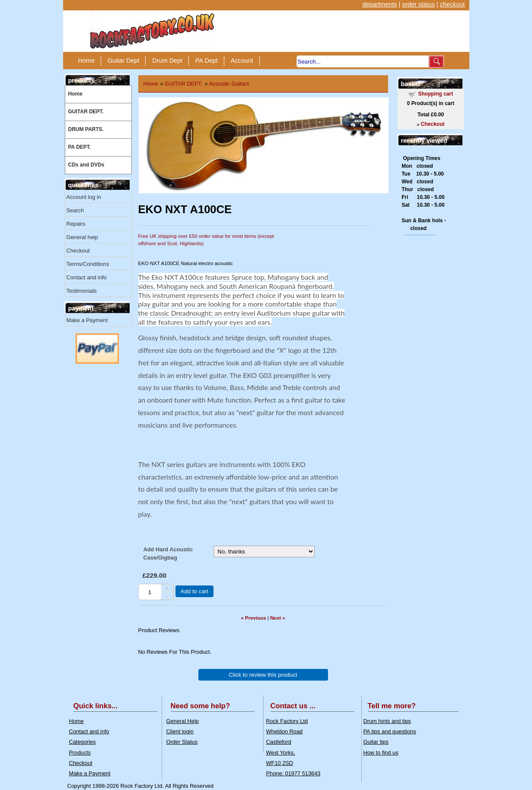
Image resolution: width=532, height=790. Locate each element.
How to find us (381, 753)
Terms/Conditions (88, 264)
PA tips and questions (390, 731)
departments (379, 4)
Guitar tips (376, 742)
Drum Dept (167, 61)
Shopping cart (436, 94)
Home (86, 61)
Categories (83, 742)
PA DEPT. (80, 147)
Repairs (76, 224)
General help (82, 237)
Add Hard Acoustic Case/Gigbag (168, 553)
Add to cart (194, 591)
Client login (180, 731)
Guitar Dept (124, 61)
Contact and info (87, 277)
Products (80, 753)
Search (75, 210)
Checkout (78, 251)
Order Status (182, 742)
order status (418, 4)
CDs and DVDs (86, 165)
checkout (452, 4)
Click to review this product (263, 675)
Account (242, 61)
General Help (183, 721)
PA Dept (207, 61)
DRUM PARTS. (86, 129)
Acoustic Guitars (229, 84)
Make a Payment (87, 320)
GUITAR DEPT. (86, 112)
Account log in (84, 197)
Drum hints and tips (387, 721)
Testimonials (82, 291)
